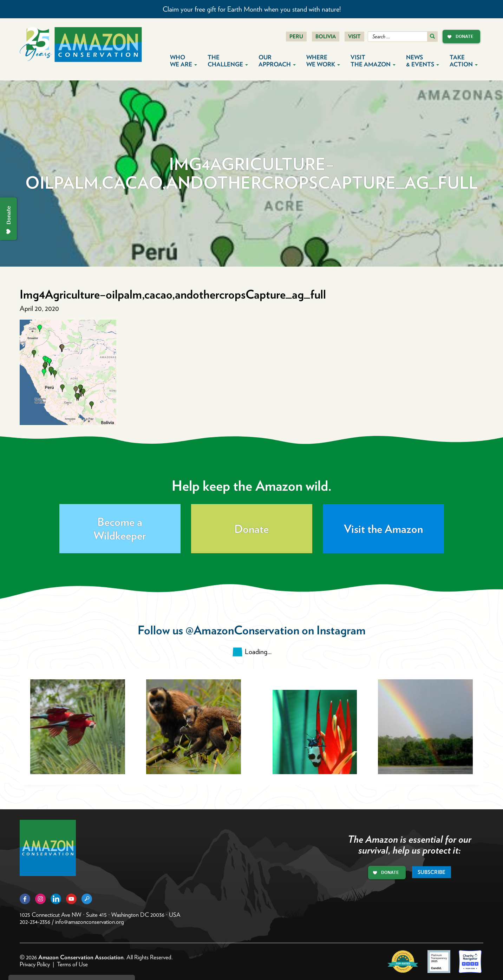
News (423, 61)
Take (464, 61)
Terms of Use (72, 964)
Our (277, 61)
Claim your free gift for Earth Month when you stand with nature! (252, 9)
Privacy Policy (35, 964)
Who (184, 61)
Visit (354, 37)
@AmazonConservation (242, 630)
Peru (296, 37)
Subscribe (432, 872)
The (228, 61)
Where (323, 61)
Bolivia (326, 37)
